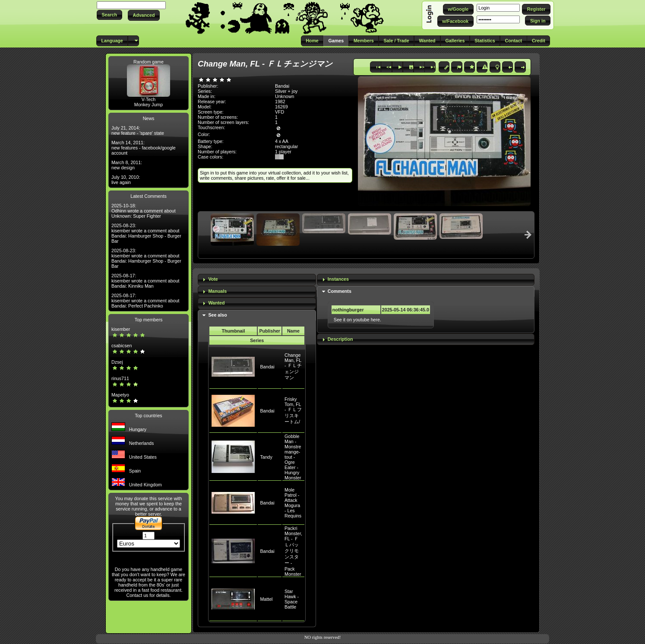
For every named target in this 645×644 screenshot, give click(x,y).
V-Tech (149, 99)
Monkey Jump (149, 105)
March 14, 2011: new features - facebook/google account (144, 148)
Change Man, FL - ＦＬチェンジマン (293, 366)
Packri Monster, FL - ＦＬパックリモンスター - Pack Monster (293, 551)
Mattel (266, 599)
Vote (213, 279)
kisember (121, 329)
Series (257, 340)
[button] (109, 15)
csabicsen (122, 346)
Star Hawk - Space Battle (292, 599)
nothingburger (348, 310)
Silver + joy (286, 91)
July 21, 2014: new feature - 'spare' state (138, 130)
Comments (340, 291)
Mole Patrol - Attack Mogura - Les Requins (293, 503)
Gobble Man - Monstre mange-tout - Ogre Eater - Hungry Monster (293, 457)
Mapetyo (120, 395)
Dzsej (117, 362)
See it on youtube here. (357, 320)
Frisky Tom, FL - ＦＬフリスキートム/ (293, 410)
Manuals (217, 291)
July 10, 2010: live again (126, 180)
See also (217, 315)
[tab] (257, 280)
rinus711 (120, 378)
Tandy (266, 457)
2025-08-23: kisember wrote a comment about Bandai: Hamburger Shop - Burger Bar (146, 233)
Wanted (216, 303)
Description (340, 339)
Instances (338, 279)
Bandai (267, 367)
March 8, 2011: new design (127, 165)
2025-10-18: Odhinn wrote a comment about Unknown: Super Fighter (144, 211)
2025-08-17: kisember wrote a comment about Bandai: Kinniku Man (145, 281)
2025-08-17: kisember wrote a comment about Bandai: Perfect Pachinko (145, 301)
